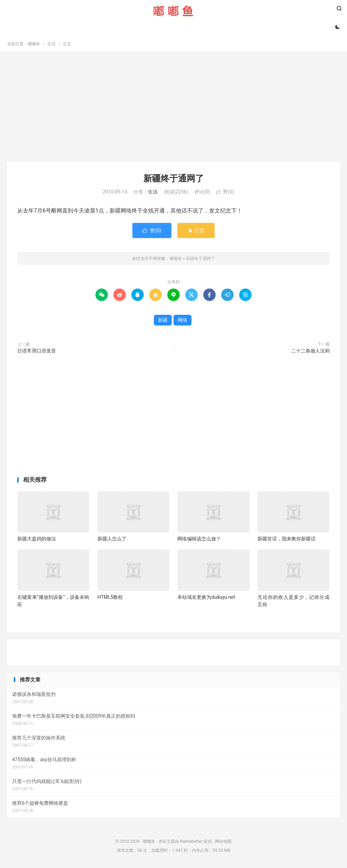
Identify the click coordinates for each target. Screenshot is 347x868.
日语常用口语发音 (37, 351)
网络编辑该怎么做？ (199, 539)
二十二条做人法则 (310, 351)
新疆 (163, 321)
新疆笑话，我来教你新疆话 (287, 539)
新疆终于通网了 (174, 179)
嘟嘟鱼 (173, 11)
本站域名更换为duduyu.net (206, 598)
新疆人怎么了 (112, 539)
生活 (51, 45)
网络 (182, 321)
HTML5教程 (110, 598)
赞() (225, 193)
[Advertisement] (173, 107)
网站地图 (223, 842)
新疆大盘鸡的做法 (37, 539)
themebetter (191, 842)
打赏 (196, 231)
